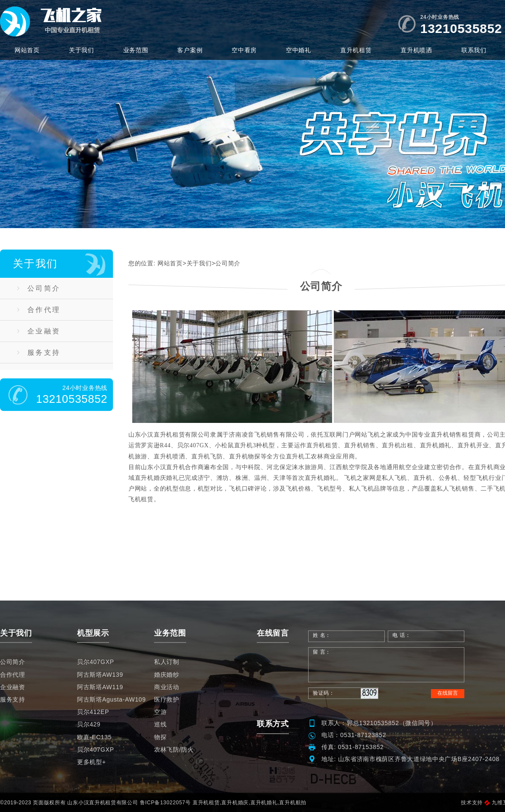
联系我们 (474, 50)
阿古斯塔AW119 (100, 687)
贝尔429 (89, 724)
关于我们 (82, 50)
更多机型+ (92, 762)
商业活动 (167, 687)
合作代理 (39, 310)
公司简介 (39, 288)
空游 (160, 712)
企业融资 (39, 331)
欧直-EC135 (94, 737)
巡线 (160, 724)
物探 (160, 737)
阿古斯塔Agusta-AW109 (111, 699)
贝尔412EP (93, 712)
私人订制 (167, 662)
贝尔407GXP (96, 662)
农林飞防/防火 (174, 750)
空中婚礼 (299, 50)
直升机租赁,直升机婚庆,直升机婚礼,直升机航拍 (250, 803)
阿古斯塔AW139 (100, 675)
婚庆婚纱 (167, 675)
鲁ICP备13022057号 (165, 803)
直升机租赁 (356, 50)
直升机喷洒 (416, 50)
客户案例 (190, 50)
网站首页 (27, 50)
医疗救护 (167, 699)
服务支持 (39, 352)
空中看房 (244, 50)
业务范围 (136, 50)
